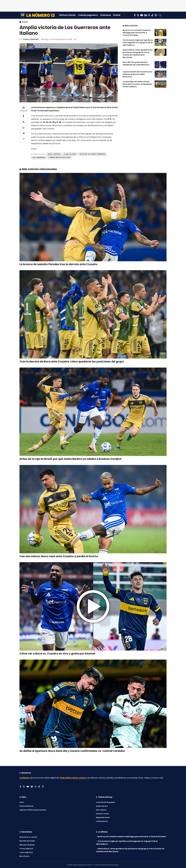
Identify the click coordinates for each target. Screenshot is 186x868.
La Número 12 (26, 778)
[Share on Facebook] (23, 116)
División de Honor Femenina (93, 154)
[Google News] (146, 15)
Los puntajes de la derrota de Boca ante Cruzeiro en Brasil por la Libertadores (137, 84)
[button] (160, 15)
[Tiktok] (152, 15)
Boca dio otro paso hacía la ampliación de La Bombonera (136, 63)
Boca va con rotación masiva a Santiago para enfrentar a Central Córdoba (137, 33)
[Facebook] (135, 15)
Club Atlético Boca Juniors (73, 778)
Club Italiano (70, 154)
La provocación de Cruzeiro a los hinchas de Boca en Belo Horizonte (137, 74)
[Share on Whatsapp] (23, 128)
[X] (138, 15)
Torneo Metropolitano (59, 158)
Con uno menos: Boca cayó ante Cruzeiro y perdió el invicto (59, 556)
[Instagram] (149, 15)
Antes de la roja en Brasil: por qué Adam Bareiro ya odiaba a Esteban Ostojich (70, 459)
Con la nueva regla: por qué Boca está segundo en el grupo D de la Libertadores (138, 43)
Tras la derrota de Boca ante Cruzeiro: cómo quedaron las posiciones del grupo (72, 362)
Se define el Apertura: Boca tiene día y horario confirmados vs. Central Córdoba (72, 751)
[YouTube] (142, 15)
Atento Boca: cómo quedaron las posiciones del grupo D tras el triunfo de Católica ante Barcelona (138, 54)
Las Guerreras (39, 158)
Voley (25, 22)
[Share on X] (23, 122)
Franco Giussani (31, 39)
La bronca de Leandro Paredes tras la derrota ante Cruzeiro (58, 264)
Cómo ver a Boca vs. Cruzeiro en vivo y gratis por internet (57, 654)
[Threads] (156, 15)
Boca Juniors (54, 154)
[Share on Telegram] (23, 133)
